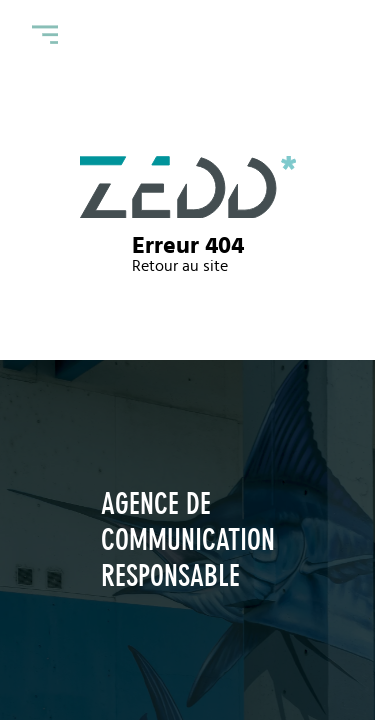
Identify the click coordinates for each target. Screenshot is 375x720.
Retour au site (180, 266)
